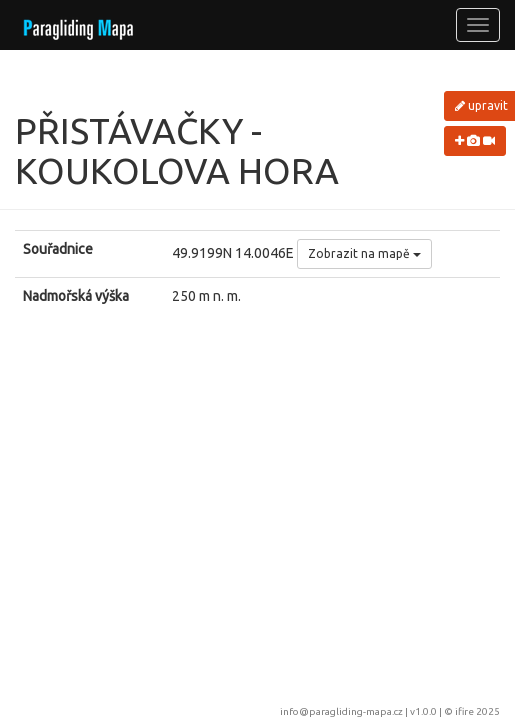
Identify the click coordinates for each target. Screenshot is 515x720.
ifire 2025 (477, 711)
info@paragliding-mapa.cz (341, 711)
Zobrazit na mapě (364, 253)
